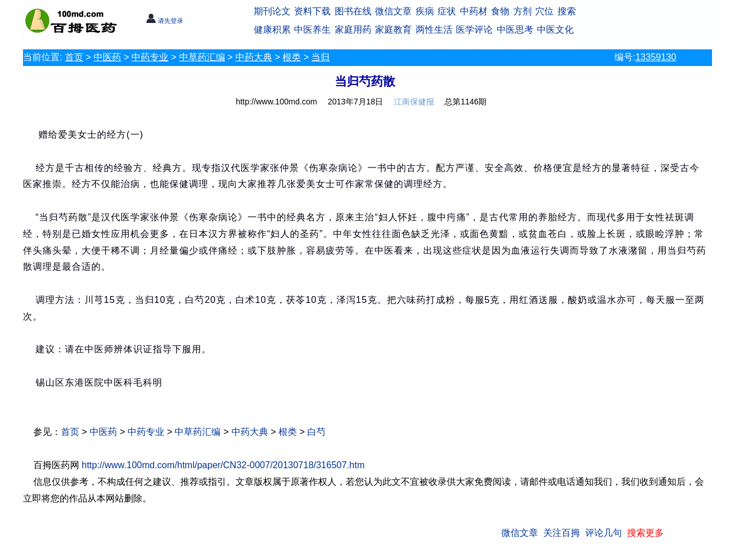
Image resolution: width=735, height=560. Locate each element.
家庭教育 (393, 30)
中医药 (107, 57)
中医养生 (312, 30)
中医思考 (515, 30)
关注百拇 (562, 533)
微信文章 (393, 11)
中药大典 (254, 57)
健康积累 (272, 30)
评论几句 (604, 533)
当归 (320, 57)
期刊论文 (272, 11)
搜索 (567, 11)
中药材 (474, 11)
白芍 (316, 432)
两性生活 (434, 30)
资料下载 (312, 11)
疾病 (425, 11)
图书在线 (353, 11)
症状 (447, 11)
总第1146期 (465, 102)
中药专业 (150, 57)
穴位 (544, 11)
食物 (500, 11)
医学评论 (474, 30)
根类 (292, 57)
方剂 (523, 11)
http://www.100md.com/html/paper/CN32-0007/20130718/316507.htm (223, 465)
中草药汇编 (202, 57)
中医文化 (555, 30)
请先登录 (165, 21)
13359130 (655, 57)
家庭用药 (353, 30)
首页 (74, 57)
